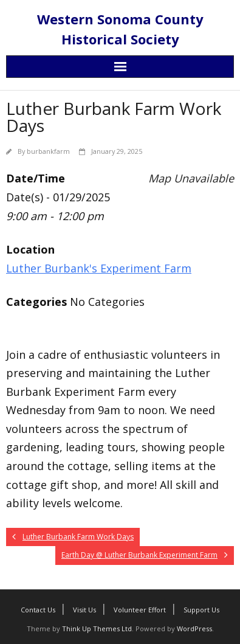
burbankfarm (48, 151)
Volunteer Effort (140, 610)
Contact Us (38, 610)
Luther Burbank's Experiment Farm (99, 268)
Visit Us (84, 610)
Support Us (201, 610)
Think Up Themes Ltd (97, 628)
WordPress (194, 628)
